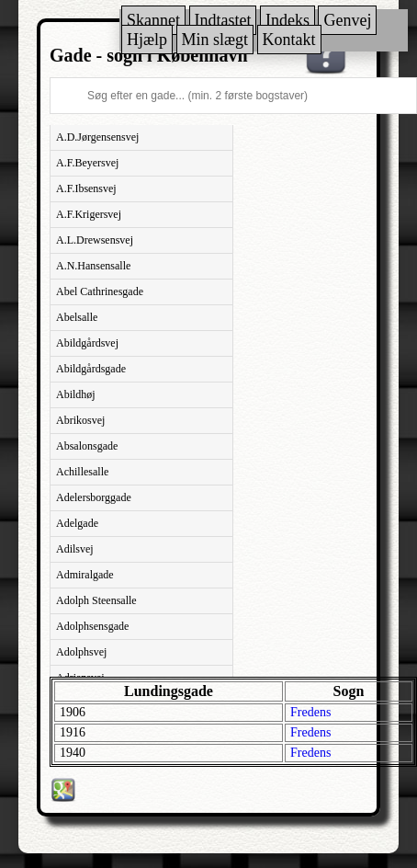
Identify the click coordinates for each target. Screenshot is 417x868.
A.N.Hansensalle (93, 266)
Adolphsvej (81, 652)
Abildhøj (76, 394)
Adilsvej (75, 549)
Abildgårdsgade (91, 369)
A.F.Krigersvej (89, 214)
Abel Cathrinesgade (100, 291)
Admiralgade (85, 575)
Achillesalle (82, 472)
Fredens (310, 712)
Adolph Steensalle (96, 600)
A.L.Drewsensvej (95, 240)
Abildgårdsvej (87, 343)
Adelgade (77, 523)
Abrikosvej (80, 420)
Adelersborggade (94, 497)
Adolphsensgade (92, 626)
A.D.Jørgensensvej (97, 137)
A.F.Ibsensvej (86, 188)
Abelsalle (77, 317)
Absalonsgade (87, 446)
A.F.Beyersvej (87, 163)
